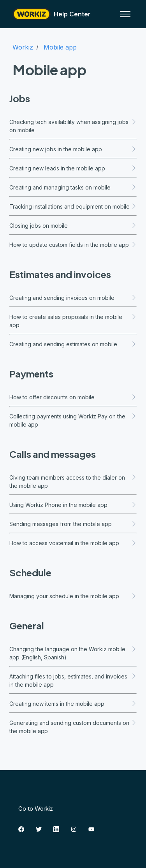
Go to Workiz (36, 809)
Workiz (23, 47)
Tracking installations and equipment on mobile (73, 206)
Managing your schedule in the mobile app (73, 596)
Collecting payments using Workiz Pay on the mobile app (73, 420)
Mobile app (60, 47)
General (27, 625)
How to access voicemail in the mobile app (73, 543)
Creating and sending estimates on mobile (73, 344)
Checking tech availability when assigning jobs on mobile (73, 126)
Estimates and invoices (60, 274)
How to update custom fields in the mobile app (73, 245)
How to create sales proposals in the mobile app (73, 321)
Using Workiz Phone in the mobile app (73, 505)
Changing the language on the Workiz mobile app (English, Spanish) (73, 653)
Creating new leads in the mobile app (73, 168)
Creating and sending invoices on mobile (73, 298)
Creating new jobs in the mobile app (73, 149)
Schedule (30, 572)
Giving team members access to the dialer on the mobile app (73, 482)
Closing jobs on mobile (73, 226)
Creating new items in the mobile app (73, 704)
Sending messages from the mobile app (73, 524)
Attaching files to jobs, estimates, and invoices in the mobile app (73, 680)
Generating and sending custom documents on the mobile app (73, 727)
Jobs (20, 98)
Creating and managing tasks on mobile (73, 187)
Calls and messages (53, 454)
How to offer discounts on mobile (73, 397)
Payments (31, 374)
